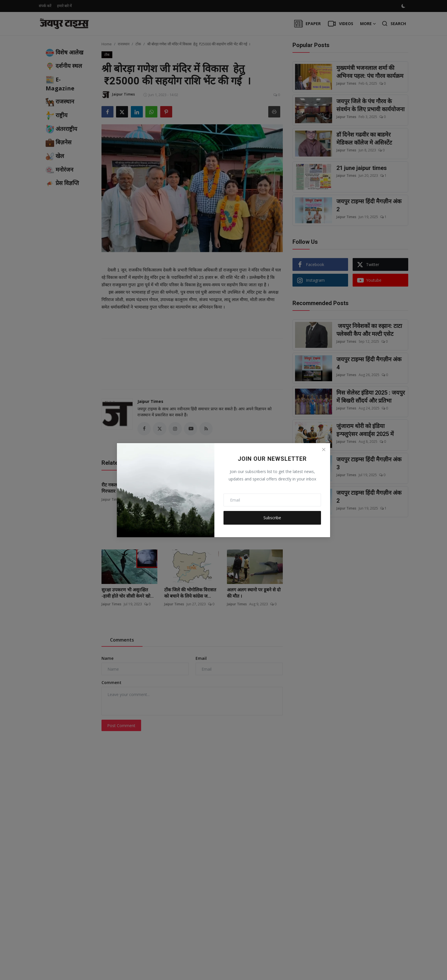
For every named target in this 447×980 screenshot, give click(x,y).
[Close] (324, 450)
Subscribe (272, 518)
